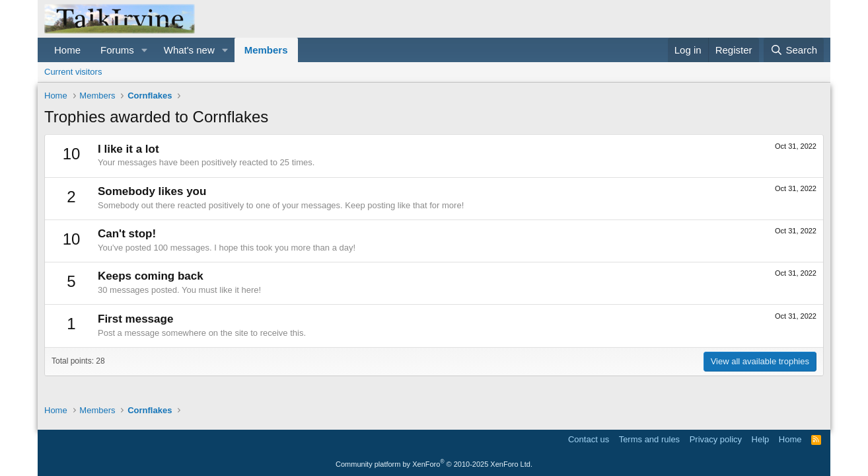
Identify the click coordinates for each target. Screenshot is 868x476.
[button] (145, 50)
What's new (189, 50)
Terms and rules (649, 439)
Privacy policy (716, 439)
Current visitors (73, 72)
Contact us (589, 439)
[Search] (794, 50)
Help (761, 439)
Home (67, 50)
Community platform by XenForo (434, 464)
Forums (117, 50)
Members (266, 50)
